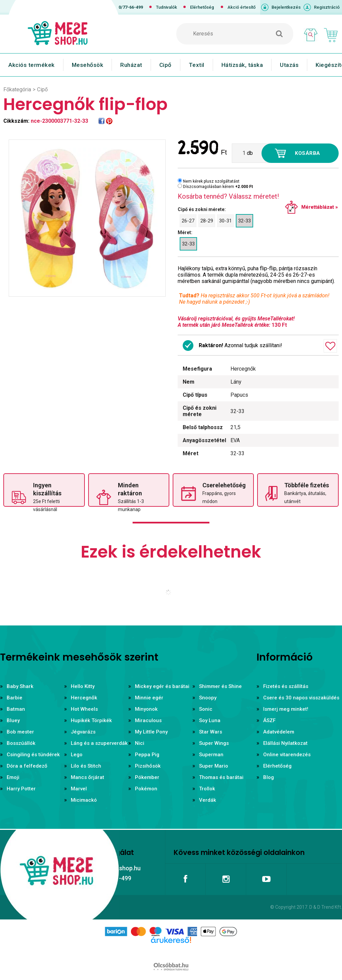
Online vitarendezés (287, 755)
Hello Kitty (83, 686)
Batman (16, 709)
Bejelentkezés (286, 7)
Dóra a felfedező (27, 766)
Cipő (165, 65)
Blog (269, 777)
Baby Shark (20, 686)
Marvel (79, 789)
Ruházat (131, 65)
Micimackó (84, 800)
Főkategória (17, 89)
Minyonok (146, 709)
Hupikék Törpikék (91, 720)
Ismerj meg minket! (286, 709)
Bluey (13, 720)
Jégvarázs (83, 732)
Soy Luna (210, 720)
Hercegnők (84, 698)
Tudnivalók (166, 7)
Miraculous (148, 720)
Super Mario (214, 766)
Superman (211, 755)
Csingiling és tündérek (33, 755)
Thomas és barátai (221, 777)
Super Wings (214, 743)
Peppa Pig (147, 755)
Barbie (15, 698)
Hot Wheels (84, 709)
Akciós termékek (32, 65)
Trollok (207, 789)
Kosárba (308, 153)
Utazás (289, 65)
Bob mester (20, 732)
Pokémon (146, 789)
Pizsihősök (148, 766)
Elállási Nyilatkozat (285, 743)
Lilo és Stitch (86, 766)
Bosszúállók (21, 743)
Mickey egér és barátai (162, 686)
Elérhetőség (202, 7)
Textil (197, 65)
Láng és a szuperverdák (99, 743)
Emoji (13, 777)
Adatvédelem (279, 732)
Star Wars (211, 732)
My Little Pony (151, 732)
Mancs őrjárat (88, 777)
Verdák (208, 800)
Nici (140, 743)
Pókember (147, 777)
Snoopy (208, 698)
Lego (77, 755)
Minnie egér (149, 698)
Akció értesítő (241, 7)
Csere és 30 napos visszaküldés (301, 698)
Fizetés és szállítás (286, 686)
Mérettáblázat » (320, 207)
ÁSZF (269, 720)
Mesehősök (88, 65)
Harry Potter (21, 789)
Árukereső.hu (171, 951)
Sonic (206, 709)
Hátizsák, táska (242, 65)
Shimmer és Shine (220, 686)
